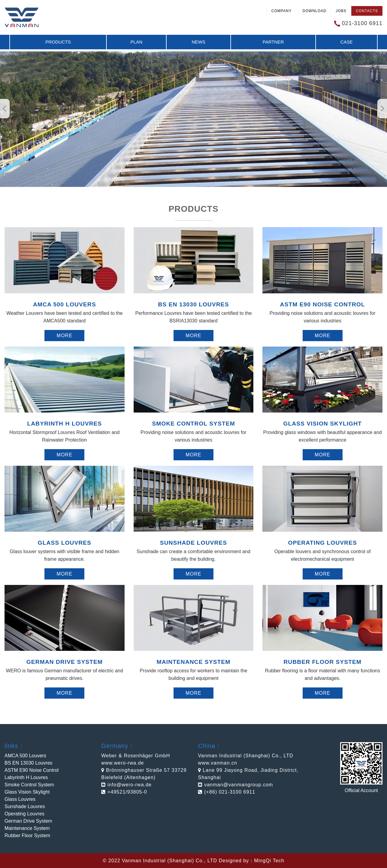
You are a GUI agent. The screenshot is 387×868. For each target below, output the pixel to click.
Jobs (341, 11)
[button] (382, 109)
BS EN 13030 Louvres (28, 763)
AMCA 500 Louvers (25, 756)
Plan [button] (137, 42)
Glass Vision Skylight (27, 792)
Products (193, 209)
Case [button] (347, 42)
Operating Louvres (24, 814)
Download (315, 11)
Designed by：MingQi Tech (251, 861)
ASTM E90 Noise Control (32, 770)
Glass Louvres (20, 799)
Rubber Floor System (27, 835)
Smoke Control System (29, 785)
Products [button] (58, 42)
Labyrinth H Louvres (26, 777)
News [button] (198, 42)
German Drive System (28, 821)
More (64, 336)
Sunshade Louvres (25, 806)
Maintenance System (27, 828)
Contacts (367, 11)
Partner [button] (273, 42)
